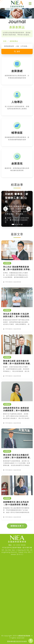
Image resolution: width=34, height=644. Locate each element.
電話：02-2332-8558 (17, 545)
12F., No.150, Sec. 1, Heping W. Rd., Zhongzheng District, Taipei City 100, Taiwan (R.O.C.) (17, 552)
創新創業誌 (14, 41)
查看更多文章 (17, 526)
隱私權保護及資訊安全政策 (17, 641)
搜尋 (17, 52)
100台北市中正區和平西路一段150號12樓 (17, 548)
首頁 (5, 41)
